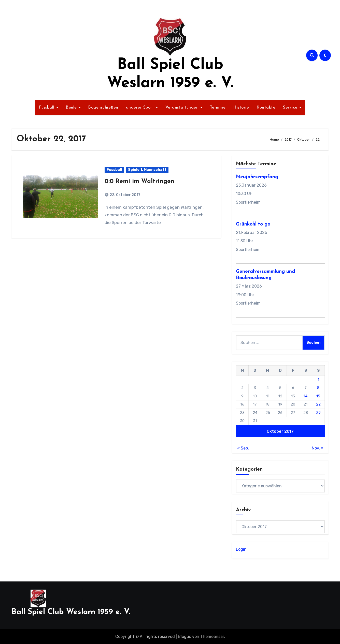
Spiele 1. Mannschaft (147, 170)
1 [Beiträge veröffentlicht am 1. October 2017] (318, 380)
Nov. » (318, 448)
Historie (241, 108)
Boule (72, 108)
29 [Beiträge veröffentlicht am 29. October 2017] (318, 413)
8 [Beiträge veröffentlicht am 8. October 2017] (318, 388)
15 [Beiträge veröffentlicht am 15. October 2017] (318, 396)
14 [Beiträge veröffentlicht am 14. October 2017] (306, 396)
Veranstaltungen (183, 108)
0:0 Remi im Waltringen (139, 182)
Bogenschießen (103, 108)
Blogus (185, 636)
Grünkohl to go (253, 224)
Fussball (47, 108)
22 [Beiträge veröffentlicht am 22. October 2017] (318, 404)
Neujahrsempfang (257, 177)
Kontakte (266, 108)
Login (241, 549)
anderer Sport (141, 108)
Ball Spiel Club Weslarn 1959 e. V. (71, 612)
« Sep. (243, 448)
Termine (218, 108)
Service (291, 108)
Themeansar (212, 636)
